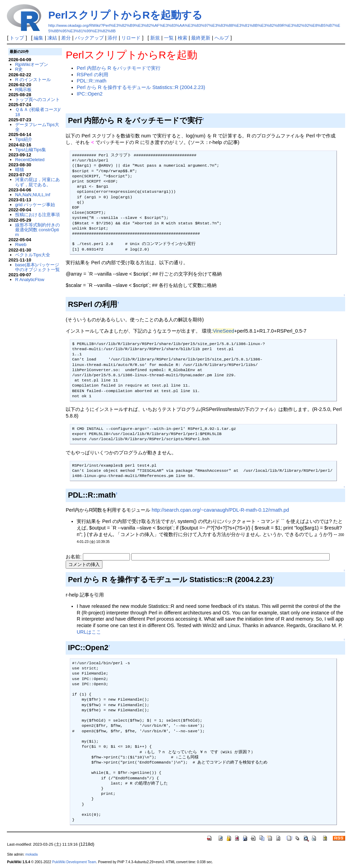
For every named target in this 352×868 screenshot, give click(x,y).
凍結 (52, 38)
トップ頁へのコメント (37, 99)
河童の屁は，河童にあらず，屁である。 (37, 182)
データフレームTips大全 (37, 127)
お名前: (74, 557)
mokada (32, 854)
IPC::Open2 (90, 94)
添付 (112, 38)
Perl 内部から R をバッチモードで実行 (119, 68)
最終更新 (201, 38)
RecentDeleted (30, 160)
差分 (66, 38)
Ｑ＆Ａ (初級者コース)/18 (38, 112)
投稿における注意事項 (37, 215)
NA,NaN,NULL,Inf (33, 195)
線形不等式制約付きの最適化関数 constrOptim (37, 230)
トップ (17, 38)
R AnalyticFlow (30, 280)
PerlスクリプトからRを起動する (125, 15)
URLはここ (89, 632)
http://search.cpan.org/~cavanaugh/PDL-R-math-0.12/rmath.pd (220, 510)
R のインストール (33, 80)
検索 (183, 38)
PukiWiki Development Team (74, 862)
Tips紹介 (24, 139)
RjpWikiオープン (32, 64)
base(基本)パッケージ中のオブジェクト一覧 (37, 267)
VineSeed (223, 331)
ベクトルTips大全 (33, 255)
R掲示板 (23, 90)
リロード (131, 38)
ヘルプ (222, 38)
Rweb (21, 244)
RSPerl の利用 (92, 75)
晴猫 (20, 170)
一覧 (169, 38)
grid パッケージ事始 (35, 205)
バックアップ (89, 38)
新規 (155, 38)
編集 (38, 38)
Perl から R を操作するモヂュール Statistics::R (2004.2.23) (141, 87)
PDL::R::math (91, 81)
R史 (19, 69)
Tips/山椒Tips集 (31, 150)
